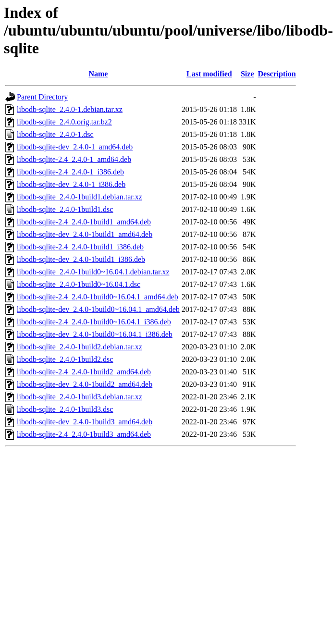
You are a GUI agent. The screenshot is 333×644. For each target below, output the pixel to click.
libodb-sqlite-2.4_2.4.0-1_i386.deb (70, 172)
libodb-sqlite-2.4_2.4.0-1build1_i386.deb (80, 247)
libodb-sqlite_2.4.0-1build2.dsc (65, 359)
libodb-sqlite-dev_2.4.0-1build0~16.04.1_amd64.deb (98, 309)
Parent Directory (42, 97)
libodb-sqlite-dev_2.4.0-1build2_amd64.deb (85, 384)
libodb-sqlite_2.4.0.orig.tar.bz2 (64, 122)
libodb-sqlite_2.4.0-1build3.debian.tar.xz (80, 397)
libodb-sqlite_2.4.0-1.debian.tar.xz (70, 109)
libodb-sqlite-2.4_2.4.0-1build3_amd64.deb (84, 434)
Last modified (209, 74)
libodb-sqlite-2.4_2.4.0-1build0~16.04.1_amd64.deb (98, 297)
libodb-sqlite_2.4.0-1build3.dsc (65, 409)
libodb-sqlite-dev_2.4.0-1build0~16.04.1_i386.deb (95, 334)
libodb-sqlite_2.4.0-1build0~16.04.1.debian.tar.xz (93, 272)
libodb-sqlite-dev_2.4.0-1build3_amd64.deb (85, 422)
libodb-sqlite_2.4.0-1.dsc (55, 134)
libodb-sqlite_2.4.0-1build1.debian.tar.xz (80, 197)
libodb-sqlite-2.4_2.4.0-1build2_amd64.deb (84, 372)
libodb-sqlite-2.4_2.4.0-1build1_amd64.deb (84, 222)
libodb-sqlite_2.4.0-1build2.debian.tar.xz (80, 347)
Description (277, 74)
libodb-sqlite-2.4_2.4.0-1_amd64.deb (74, 159)
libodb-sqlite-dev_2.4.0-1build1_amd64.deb (85, 234)
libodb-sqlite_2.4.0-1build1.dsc (65, 209)
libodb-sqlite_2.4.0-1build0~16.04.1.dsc (79, 284)
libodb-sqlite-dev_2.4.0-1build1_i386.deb (81, 259)
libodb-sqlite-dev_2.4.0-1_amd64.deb (75, 147)
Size (247, 74)
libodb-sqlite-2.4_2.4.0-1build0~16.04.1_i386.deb (94, 322)
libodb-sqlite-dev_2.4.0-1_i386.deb (71, 184)
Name (98, 74)
